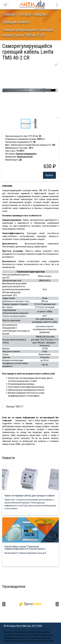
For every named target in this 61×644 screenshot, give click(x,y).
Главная (9, 14)
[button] (56, 65)
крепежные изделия (45, 326)
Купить (49, 175)
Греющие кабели (15, 22)
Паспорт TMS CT (15, 407)
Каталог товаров (32, 14)
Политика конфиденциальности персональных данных (28, 629)
